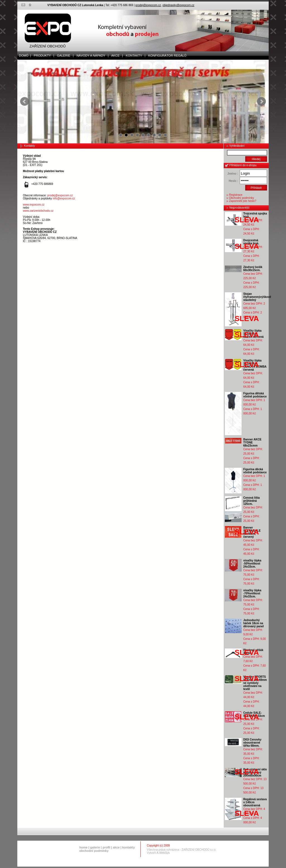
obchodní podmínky (94, 851)
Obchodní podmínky (242, 198)
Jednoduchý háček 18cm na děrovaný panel (253, 623)
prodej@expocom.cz (148, 5)
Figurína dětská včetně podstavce (255, 395)
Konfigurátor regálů (166, 56)
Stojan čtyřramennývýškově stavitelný (257, 297)
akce (116, 847)
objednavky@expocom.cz (178, 5)
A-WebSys (163, 853)
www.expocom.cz (34, 205)
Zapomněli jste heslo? (243, 201)
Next (261, 102)
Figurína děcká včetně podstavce (255, 471)
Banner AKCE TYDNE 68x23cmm (252, 443)
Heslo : (233, 181)
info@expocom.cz (64, 198)
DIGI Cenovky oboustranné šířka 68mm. (252, 743)
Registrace (236, 195)
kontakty (129, 847)
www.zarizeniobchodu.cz (38, 211)
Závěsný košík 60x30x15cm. (253, 269)
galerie (95, 847)
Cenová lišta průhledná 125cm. (252, 501)
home (83, 847)
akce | (116, 56)
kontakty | (134, 56)
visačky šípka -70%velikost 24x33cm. (252, 593)
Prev (25, 102)
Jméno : (233, 174)
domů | (24, 56)
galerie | (64, 56)
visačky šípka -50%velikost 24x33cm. (252, 564)
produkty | (43, 56)
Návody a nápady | (91, 56)
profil (106, 847)
